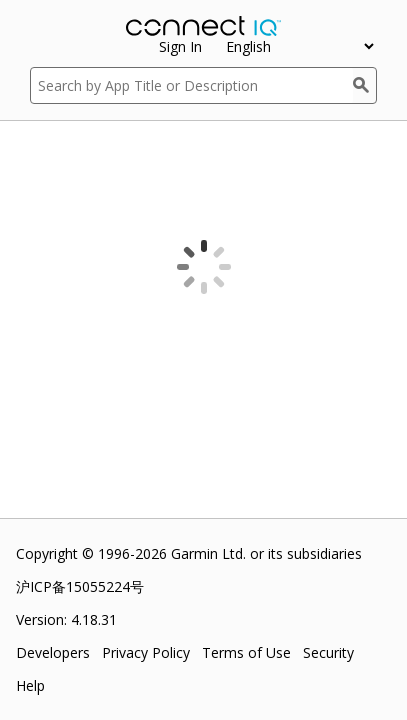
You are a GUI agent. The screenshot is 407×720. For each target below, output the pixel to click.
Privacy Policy (146, 652)
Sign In (180, 46)
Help (30, 685)
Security (328, 652)
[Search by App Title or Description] (191, 85)
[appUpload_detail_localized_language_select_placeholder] (299, 46)
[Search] (365, 85)
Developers (53, 652)
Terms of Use (246, 652)
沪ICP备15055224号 (80, 586)
